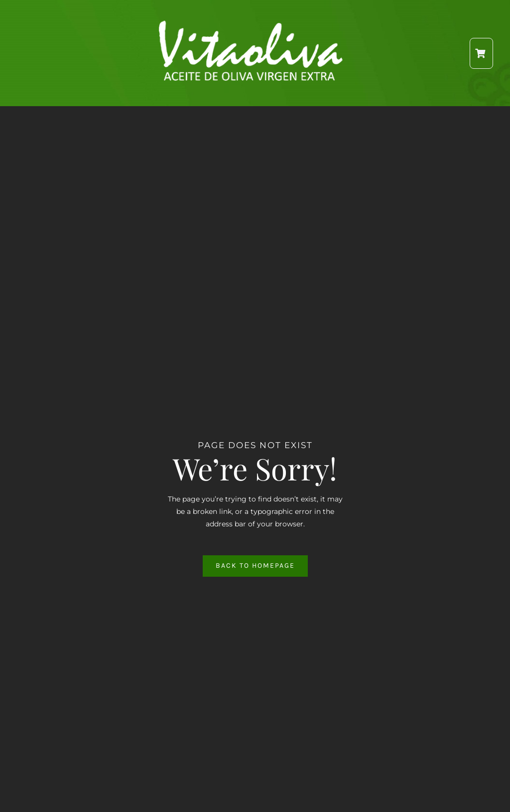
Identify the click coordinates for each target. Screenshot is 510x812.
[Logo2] (252, 23)
